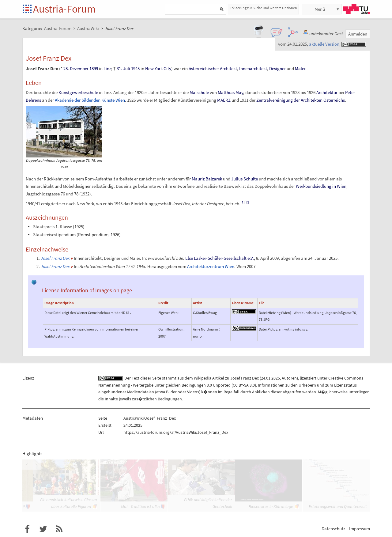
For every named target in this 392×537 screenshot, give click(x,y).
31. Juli (123, 68)
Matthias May (230, 92)
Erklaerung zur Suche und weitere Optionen (263, 8)
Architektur (327, 92)
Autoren (289, 378)
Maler (300, 68)
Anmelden (358, 34)
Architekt (228, 68)
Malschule (199, 92)
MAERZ (224, 100)
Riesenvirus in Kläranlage (271, 506)
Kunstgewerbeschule (78, 92)
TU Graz (356, 9)
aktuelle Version (324, 44)
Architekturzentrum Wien (211, 266)
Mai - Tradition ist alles (141, 506)
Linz (107, 68)
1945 (135, 68)
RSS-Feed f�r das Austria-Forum (59, 529)
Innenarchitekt (253, 68)
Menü (320, 9)
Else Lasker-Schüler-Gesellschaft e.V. (220, 258)
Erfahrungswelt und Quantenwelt (338, 506)
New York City (158, 68)
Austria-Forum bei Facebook (27, 529)
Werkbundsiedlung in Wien (321, 186)
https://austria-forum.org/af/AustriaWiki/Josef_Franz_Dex (176, 432)
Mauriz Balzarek (207, 179)
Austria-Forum (64, 9)
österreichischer (204, 68)
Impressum (360, 529)
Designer (277, 68)
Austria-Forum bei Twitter (43, 529)
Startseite (28, 9)
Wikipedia (203, 378)
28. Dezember (76, 68)
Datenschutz (333, 529)
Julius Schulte (245, 179)
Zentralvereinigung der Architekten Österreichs (301, 100)
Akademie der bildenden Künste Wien (90, 100)
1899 (94, 68)
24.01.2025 (270, 378)
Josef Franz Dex (245, 378)
